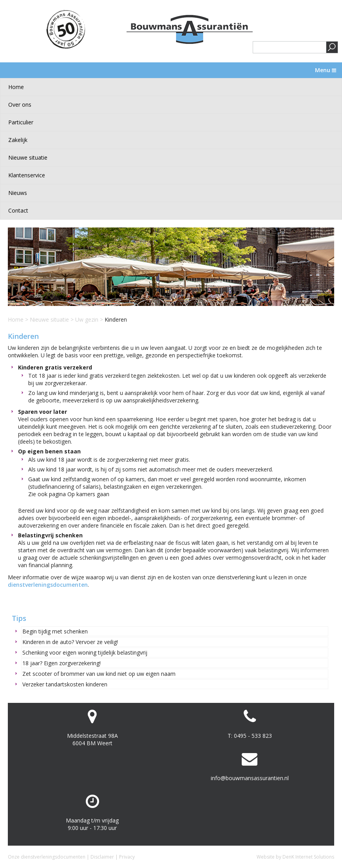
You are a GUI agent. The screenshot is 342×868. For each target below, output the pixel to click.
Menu (326, 70)
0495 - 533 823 (253, 736)
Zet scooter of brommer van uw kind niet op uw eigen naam (99, 674)
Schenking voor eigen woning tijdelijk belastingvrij (85, 652)
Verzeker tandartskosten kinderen (65, 684)
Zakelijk (18, 140)
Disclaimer (102, 857)
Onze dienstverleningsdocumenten (47, 857)
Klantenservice (27, 175)
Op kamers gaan (88, 494)
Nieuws (18, 193)
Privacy (127, 857)
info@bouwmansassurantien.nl (250, 778)
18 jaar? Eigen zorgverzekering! (62, 663)
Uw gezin (87, 319)
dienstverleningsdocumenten (48, 585)
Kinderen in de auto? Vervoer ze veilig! (70, 642)
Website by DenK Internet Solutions (295, 857)
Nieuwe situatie (28, 157)
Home (16, 87)
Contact (18, 210)
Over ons (20, 105)
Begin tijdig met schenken (55, 631)
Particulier (21, 122)
